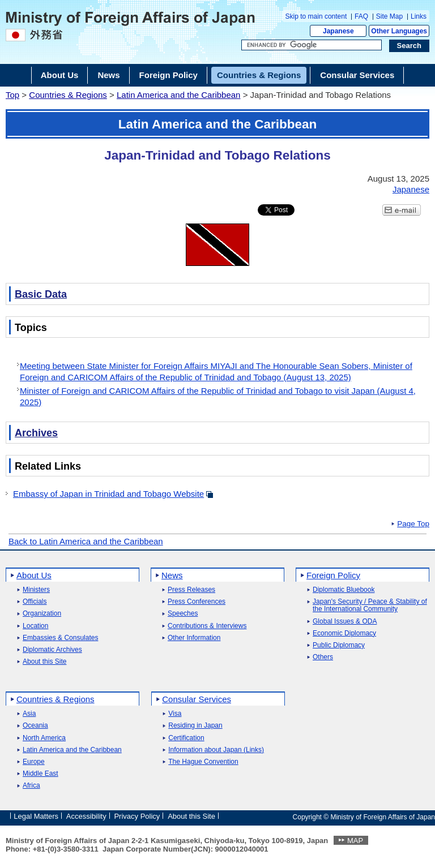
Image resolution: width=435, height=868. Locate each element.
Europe (34, 762)
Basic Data (41, 294)
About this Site (44, 662)
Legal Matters (36, 816)
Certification (186, 738)
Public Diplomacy (339, 645)
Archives (36, 433)
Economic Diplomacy (344, 633)
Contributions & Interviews (207, 626)
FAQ (361, 16)
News (172, 575)
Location (35, 626)
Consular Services (197, 699)
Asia (29, 714)
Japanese (338, 31)
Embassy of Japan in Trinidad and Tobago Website (108, 494)
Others (323, 657)
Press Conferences (197, 602)
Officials (35, 602)
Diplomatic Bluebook (344, 590)
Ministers (36, 590)
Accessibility (86, 816)
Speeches (183, 614)
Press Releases (191, 590)
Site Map (389, 16)
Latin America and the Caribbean (178, 95)
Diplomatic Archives (52, 650)
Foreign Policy (333, 575)
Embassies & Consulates (60, 638)
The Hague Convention (203, 762)
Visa (175, 714)
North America (44, 738)
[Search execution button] (410, 46)
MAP (355, 841)
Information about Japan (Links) (216, 750)
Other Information (194, 638)
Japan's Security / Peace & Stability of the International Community (370, 605)
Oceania (35, 726)
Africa (31, 786)
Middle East (40, 774)
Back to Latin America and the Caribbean (86, 541)
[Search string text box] (312, 45)
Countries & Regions (68, 95)
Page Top (413, 524)
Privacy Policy (137, 816)
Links (419, 16)
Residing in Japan (195, 726)
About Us (34, 575)
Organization (42, 614)
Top (12, 95)
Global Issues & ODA (345, 622)
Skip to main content (316, 16)
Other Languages (399, 31)
